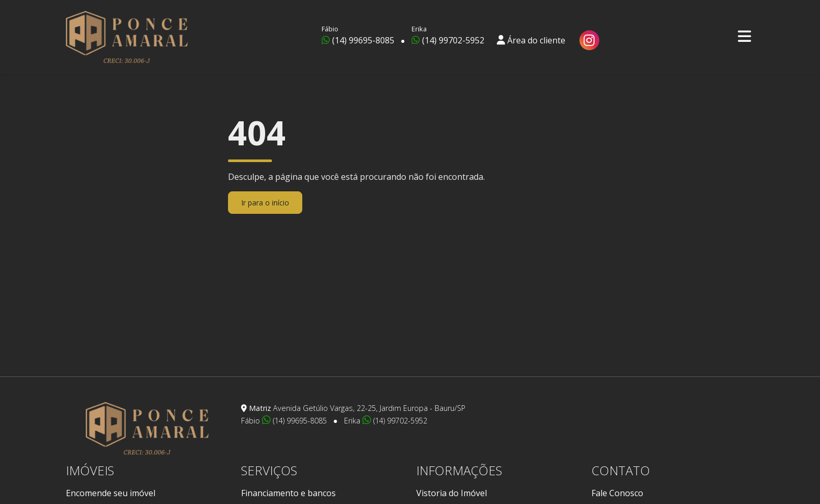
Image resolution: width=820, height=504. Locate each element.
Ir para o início (265, 203)
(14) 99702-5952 (448, 35)
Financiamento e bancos (288, 493)
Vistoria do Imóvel (452, 493)
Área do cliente (531, 35)
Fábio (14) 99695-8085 (285, 421)
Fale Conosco (617, 493)
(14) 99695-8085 (358, 35)
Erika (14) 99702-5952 (386, 421)
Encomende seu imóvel (111, 493)
